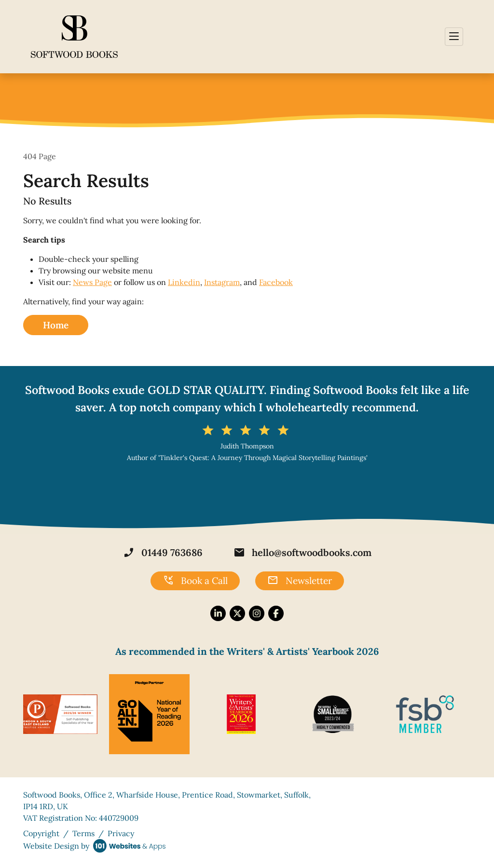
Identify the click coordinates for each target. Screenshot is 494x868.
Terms (83, 833)
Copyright (41, 833)
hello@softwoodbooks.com (302, 553)
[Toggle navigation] (454, 37)
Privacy (121, 833)
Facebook (276, 282)
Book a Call (195, 581)
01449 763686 (163, 553)
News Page (92, 282)
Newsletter (300, 581)
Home (56, 325)
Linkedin (184, 282)
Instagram (222, 282)
